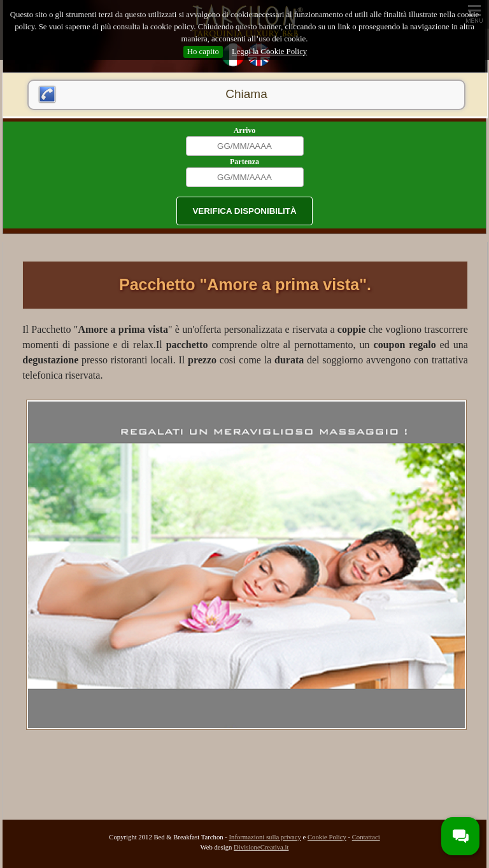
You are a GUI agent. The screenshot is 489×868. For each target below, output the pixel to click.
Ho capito (203, 52)
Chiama (246, 94)
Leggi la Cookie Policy (269, 52)
